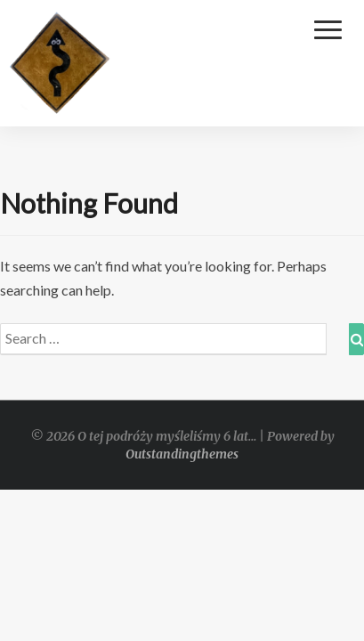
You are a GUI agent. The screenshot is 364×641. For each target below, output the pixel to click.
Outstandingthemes (182, 454)
